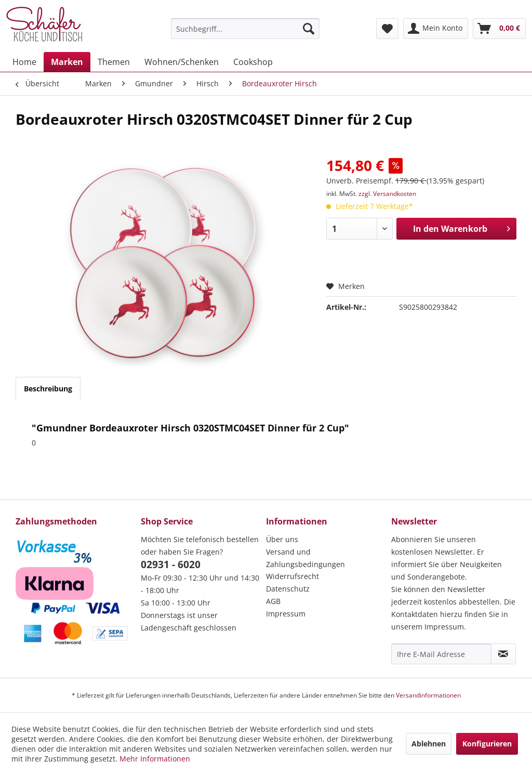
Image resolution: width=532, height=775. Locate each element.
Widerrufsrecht (292, 576)
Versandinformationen (428, 695)
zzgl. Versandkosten (387, 194)
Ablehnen (429, 744)
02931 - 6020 (171, 564)
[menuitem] (245, 29)
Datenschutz (288, 589)
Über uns (282, 539)
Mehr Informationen (155, 759)
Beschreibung (48, 389)
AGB (273, 601)
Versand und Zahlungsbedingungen (305, 558)
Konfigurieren (487, 744)
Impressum (286, 614)
